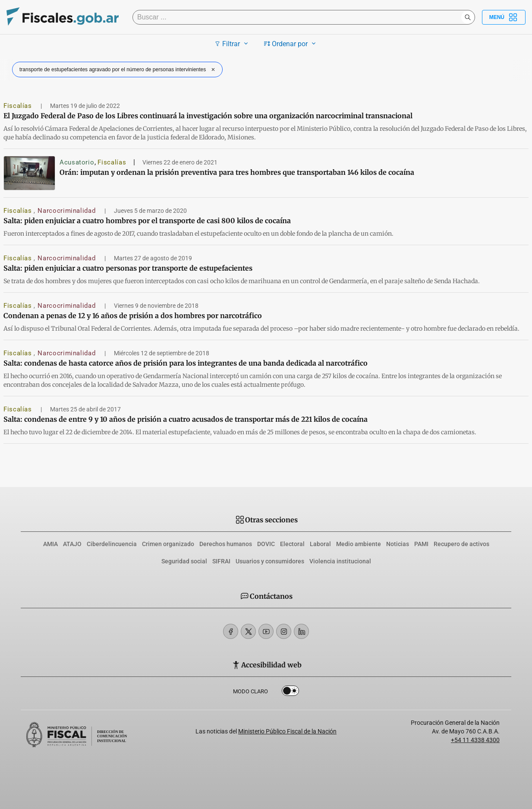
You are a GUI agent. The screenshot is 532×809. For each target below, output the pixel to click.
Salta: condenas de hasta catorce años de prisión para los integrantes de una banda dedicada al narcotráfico (186, 363)
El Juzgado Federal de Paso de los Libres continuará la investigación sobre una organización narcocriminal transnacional (208, 116)
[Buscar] (299, 17)
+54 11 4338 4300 (475, 740)
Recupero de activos (461, 544)
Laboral (320, 544)
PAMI (421, 544)
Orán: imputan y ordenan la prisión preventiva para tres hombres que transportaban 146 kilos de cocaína (237, 172)
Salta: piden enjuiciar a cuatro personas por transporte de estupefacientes (128, 268)
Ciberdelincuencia (112, 544)
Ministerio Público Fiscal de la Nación (287, 731)
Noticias (398, 544)
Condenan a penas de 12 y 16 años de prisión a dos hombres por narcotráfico (133, 316)
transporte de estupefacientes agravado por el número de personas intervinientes (118, 70)
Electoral (292, 544)
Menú (504, 17)
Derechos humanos (226, 544)
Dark (290, 692)
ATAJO (72, 544)
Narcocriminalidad (68, 211)
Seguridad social (184, 561)
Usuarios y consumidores (270, 561)
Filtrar (232, 44)
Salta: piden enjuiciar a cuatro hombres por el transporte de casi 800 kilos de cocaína (147, 221)
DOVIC (266, 544)
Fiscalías (19, 106)
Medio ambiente (359, 544)
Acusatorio (77, 162)
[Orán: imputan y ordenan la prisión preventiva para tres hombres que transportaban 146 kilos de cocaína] (29, 173)
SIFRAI (221, 561)
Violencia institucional (340, 561)
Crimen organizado (168, 544)
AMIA (50, 544)
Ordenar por (291, 44)
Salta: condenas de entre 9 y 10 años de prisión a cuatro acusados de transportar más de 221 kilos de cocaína (186, 419)
